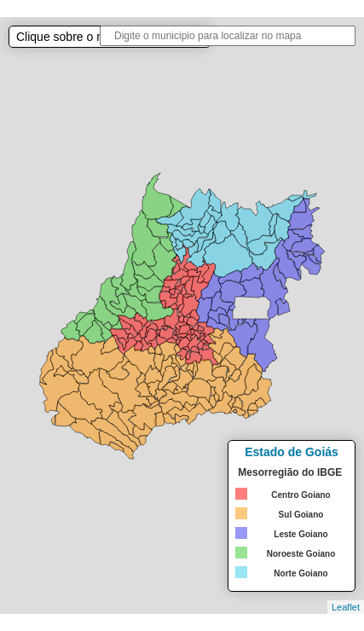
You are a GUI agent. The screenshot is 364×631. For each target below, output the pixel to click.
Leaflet (346, 607)
